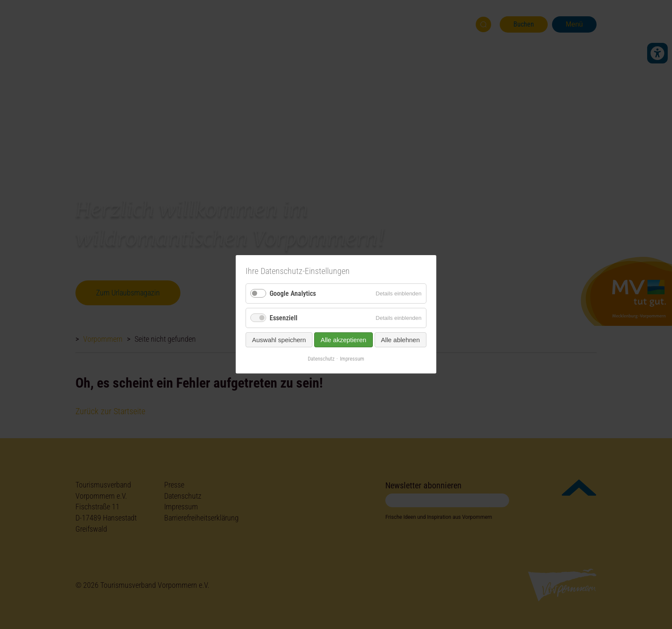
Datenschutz (321, 359)
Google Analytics (293, 293)
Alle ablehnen (400, 340)
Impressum (352, 359)
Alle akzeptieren (343, 340)
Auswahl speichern (279, 340)
